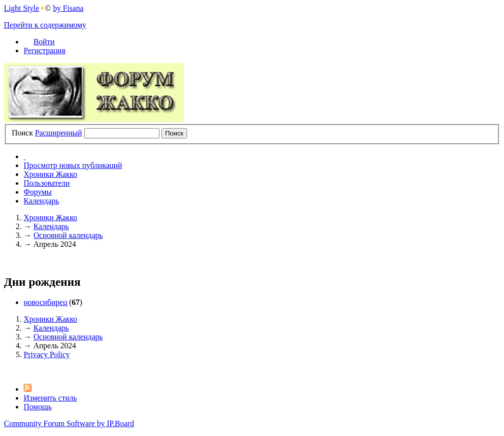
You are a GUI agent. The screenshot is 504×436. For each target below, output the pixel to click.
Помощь (38, 407)
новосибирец (45, 302)
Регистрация (45, 50)
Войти (44, 42)
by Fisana (68, 8)
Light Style (22, 8)
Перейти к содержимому (45, 25)
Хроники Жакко (50, 174)
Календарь (41, 201)
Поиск (22, 133)
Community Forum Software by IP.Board (69, 423)
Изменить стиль (50, 398)
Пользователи (47, 183)
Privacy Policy (47, 354)
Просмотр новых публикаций (73, 165)
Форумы (38, 192)
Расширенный (59, 133)
